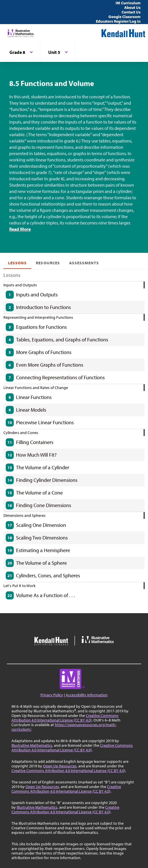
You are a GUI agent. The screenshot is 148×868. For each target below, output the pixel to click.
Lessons (17, 263)
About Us (132, 7)
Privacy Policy (52, 695)
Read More (20, 229)
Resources (48, 263)
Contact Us (131, 12)
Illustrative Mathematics (32, 745)
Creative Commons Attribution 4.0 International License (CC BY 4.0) (65, 718)
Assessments (84, 263)
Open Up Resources (60, 766)
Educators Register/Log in (118, 21)
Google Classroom (124, 17)
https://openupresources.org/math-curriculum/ (64, 727)
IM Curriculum (128, 3)
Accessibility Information (87, 695)
